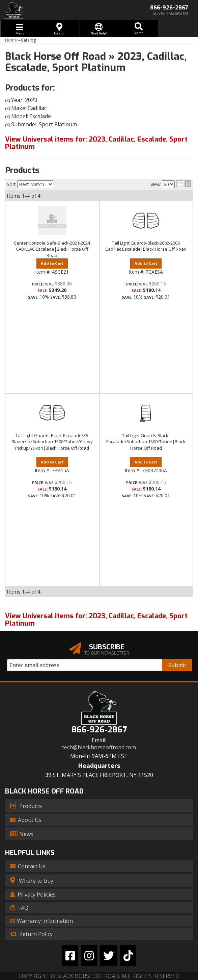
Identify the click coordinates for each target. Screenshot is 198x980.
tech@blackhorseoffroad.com (99, 747)
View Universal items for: (96, 143)
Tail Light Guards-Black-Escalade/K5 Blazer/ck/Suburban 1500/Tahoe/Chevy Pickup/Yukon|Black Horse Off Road (52, 442)
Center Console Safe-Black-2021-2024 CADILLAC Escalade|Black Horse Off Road (52, 249)
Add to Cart (52, 263)
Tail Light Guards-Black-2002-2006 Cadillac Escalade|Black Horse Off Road (146, 246)
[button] (138, 29)
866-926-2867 (99, 730)
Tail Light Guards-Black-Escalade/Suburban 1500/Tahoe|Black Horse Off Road (146, 442)
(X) (7, 100)
